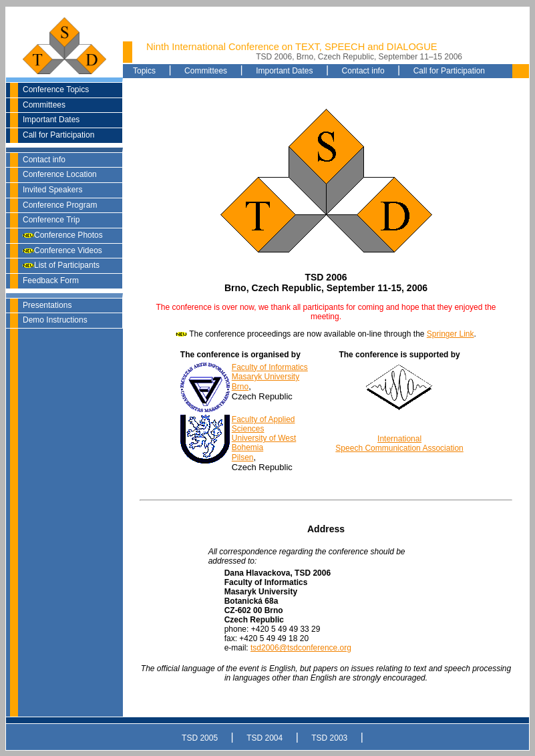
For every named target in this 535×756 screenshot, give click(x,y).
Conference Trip (51, 220)
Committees (44, 105)
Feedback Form (51, 280)
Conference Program (60, 205)
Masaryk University (265, 377)
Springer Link (451, 334)
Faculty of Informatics (270, 367)
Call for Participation (58, 135)
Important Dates (51, 120)
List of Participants (61, 265)
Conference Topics (56, 89)
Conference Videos (62, 250)
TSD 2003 (329, 738)
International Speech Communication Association (399, 443)
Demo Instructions (55, 320)
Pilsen (243, 457)
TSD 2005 (200, 738)
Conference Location (60, 174)
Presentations (47, 305)
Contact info (44, 160)
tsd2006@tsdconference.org (301, 648)
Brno (240, 387)
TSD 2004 (264, 738)
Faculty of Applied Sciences (263, 424)
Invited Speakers (52, 190)
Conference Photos (63, 235)
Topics (144, 71)
